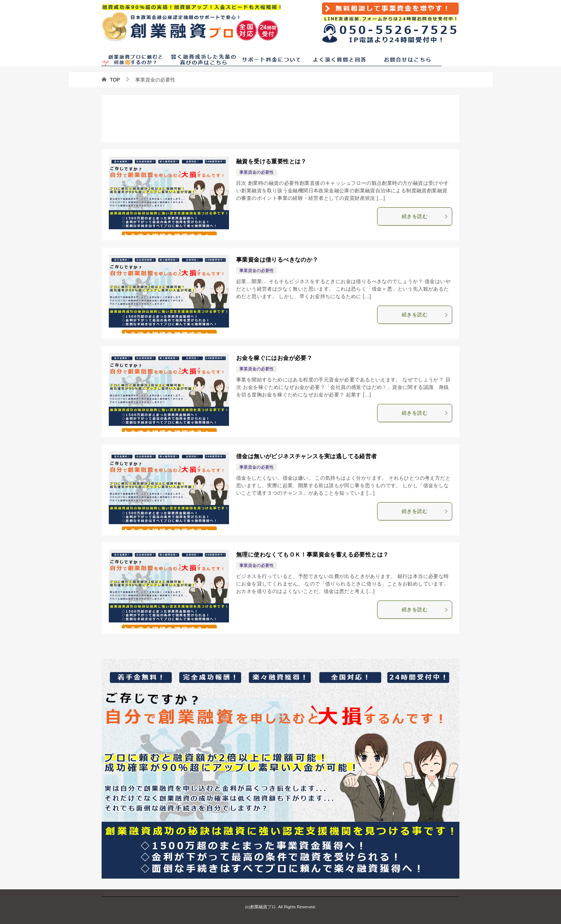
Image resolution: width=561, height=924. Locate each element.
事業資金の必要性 (257, 172)
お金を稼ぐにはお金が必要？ (274, 358)
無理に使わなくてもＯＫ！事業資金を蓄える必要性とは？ (312, 555)
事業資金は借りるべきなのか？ (277, 260)
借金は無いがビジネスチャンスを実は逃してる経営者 (307, 456)
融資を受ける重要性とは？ (271, 161)
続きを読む (425, 216)
